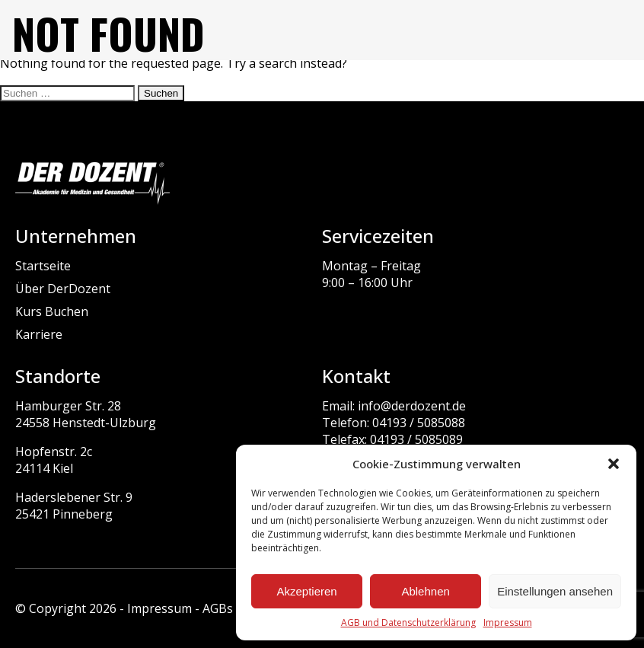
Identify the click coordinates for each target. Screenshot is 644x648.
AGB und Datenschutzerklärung (408, 622)
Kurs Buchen (52, 311)
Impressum (508, 622)
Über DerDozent (63, 289)
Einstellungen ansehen (555, 591)
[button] (614, 464)
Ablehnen (425, 591)
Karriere (39, 334)
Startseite (43, 266)
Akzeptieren (306, 591)
